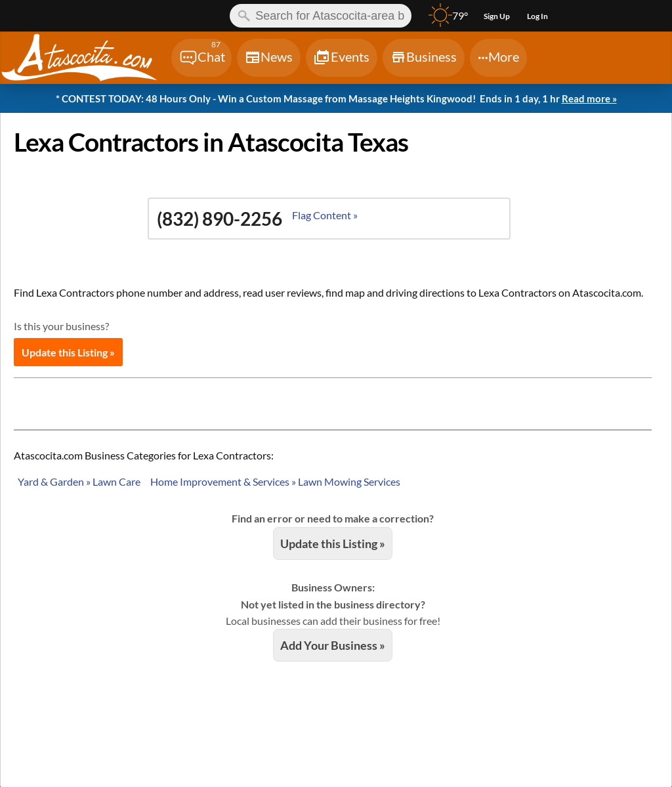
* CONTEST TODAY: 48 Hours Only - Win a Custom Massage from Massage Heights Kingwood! (336, 99)
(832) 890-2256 (220, 219)
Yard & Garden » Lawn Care (79, 481)
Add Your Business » (333, 645)
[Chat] (201, 58)
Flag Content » (325, 215)
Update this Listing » (68, 352)
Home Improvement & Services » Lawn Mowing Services (275, 481)
